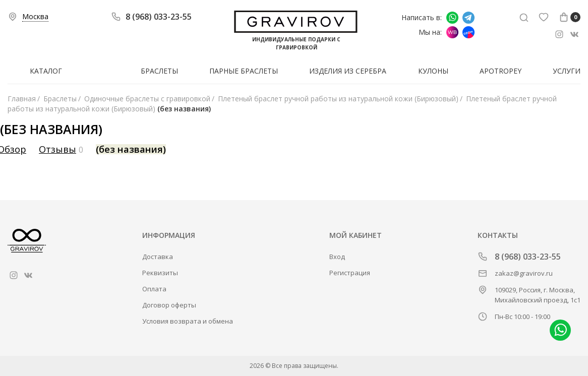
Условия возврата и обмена (188, 321)
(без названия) (131, 149)
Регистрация (350, 273)
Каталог (46, 71)
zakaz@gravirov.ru (524, 273)
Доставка (158, 257)
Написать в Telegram (468, 18)
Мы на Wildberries (452, 32)
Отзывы (57, 149)
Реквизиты (160, 273)
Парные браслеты (244, 71)
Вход (337, 257)
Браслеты (159, 71)
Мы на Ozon (468, 32)
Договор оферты (169, 305)
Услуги (567, 71)
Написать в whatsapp (452, 18)
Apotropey (501, 71)
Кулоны (433, 71)
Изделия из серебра (348, 71)
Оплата (154, 289)
